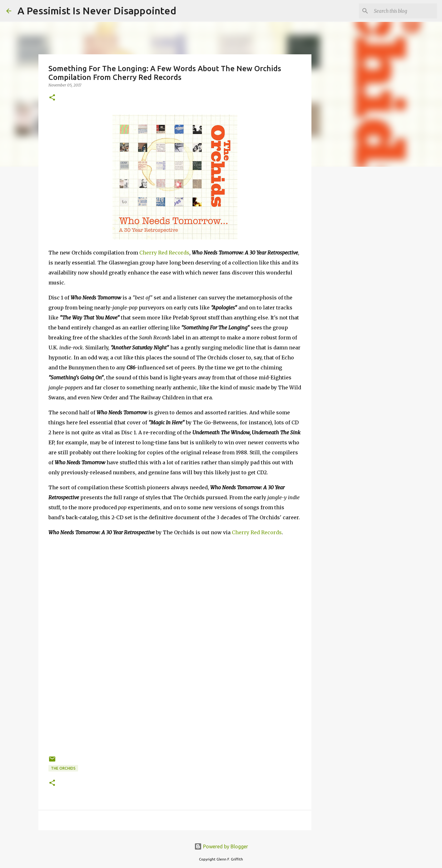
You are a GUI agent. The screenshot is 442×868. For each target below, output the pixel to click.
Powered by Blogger (221, 846)
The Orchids (63, 768)
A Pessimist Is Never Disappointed (97, 11)
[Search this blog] (404, 11)
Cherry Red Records (164, 253)
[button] (52, 98)
